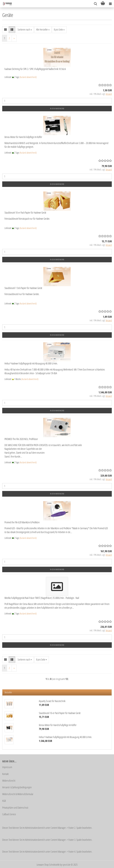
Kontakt (5, 774)
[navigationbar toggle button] (110, 4)
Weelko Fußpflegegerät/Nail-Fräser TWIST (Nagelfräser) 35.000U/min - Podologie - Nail (42, 598)
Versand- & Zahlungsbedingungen (17, 787)
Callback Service (9, 814)
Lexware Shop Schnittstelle (48, 865)
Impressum (7, 767)
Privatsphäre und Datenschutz (15, 808)
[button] (6, 30)
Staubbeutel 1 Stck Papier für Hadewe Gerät (23, 288)
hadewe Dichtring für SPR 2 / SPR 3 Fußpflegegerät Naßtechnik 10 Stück (35, 69)
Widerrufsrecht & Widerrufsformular (18, 794)
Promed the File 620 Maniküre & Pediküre (22, 522)
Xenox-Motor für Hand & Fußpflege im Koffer (23, 137)
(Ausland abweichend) (28, 77)
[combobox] (25, 30)
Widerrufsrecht (9, 781)
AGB (4, 801)
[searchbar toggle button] (95, 4)
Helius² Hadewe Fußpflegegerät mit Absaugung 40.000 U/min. (31, 363)
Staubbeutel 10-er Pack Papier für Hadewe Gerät (25, 213)
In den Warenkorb (57, 109)
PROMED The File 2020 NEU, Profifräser (21, 439)
